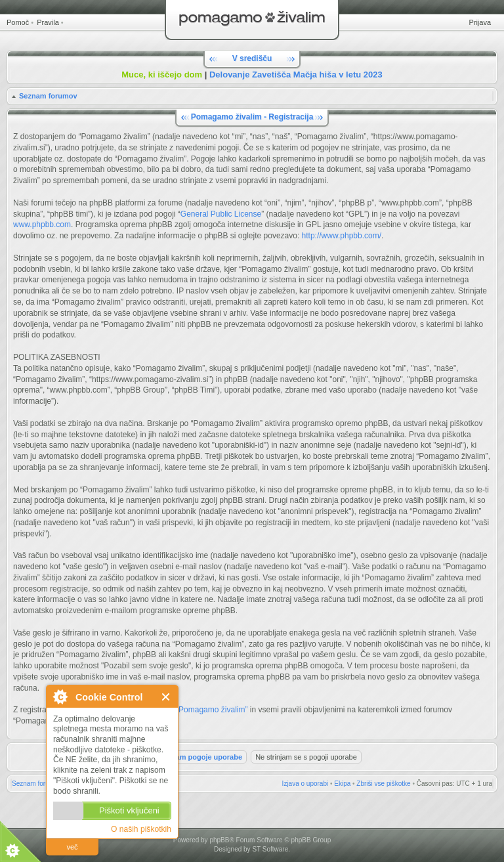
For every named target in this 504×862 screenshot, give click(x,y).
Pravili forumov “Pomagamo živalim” (184, 710)
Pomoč (18, 22)
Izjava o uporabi (305, 784)
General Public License (221, 214)
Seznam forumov (48, 96)
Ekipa (342, 784)
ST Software (270, 849)
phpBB (219, 840)
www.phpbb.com (42, 225)
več (72, 847)
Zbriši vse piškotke (383, 784)
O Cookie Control (60, 697)
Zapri (166, 697)
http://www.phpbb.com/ (342, 236)
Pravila (48, 22)
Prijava (480, 22)
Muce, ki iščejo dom (162, 75)
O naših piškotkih (141, 829)
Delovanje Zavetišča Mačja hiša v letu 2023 (296, 75)
